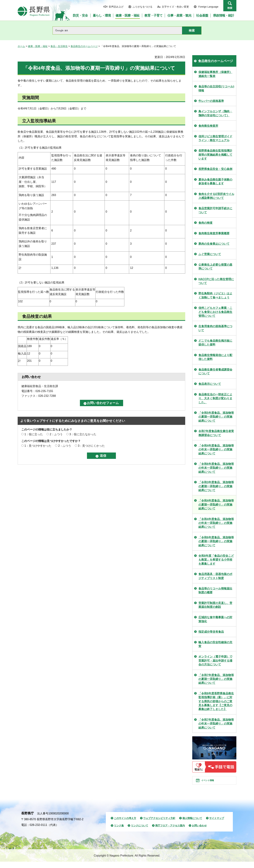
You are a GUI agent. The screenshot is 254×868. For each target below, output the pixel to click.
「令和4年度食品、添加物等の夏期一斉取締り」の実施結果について (216, 505)
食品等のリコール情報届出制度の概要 (215, 590)
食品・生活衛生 (59, 46)
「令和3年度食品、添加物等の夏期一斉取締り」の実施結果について (216, 486)
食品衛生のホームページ (84, 46)
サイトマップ (217, 824)
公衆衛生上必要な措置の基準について (215, 267)
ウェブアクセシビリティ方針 (159, 824)
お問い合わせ (199, 832)
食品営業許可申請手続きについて (215, 210)
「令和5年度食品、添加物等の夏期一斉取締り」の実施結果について (216, 417)
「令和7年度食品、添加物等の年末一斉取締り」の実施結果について (216, 724)
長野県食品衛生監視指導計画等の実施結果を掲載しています (215, 155)
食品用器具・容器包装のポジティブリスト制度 (215, 576)
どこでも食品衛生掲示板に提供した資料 (215, 343)
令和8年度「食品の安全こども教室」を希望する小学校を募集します (216, 560)
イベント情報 (212, 784)
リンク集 (119, 832)
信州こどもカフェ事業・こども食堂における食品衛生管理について (215, 312)
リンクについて (140, 832)
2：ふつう (56, 434)
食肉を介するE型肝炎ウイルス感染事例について (216, 196)
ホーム (21, 46)
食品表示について (210, 384)
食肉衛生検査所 (208, 126)
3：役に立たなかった (83, 434)
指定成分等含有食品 (211, 632)
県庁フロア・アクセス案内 (170, 832)
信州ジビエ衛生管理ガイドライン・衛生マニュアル (215, 138)
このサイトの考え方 (125, 824)
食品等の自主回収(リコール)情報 (216, 88)
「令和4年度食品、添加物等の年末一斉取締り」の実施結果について (216, 450)
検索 (230, 8)
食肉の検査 (205, 223)
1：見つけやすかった (38, 446)
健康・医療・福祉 (38, 46)
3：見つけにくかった (91, 446)
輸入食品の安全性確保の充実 (215, 644)
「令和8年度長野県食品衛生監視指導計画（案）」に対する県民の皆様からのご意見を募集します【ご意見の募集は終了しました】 (216, 701)
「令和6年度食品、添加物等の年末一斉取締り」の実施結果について (216, 468)
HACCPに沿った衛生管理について (216, 281)
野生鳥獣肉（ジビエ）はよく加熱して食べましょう (215, 295)
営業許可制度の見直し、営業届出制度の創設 (215, 605)
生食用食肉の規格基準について (215, 328)
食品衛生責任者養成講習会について (215, 372)
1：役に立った (34, 434)
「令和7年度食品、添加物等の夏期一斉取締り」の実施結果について (216, 679)
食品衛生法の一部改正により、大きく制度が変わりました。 (215, 398)
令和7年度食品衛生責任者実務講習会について (216, 433)
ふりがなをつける (143, 7)
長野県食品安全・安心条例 (215, 169)
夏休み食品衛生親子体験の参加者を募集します (215, 181)
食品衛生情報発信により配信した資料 (215, 357)
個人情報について (192, 824)
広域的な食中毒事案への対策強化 (215, 619)
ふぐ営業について (210, 254)
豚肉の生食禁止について (214, 244)
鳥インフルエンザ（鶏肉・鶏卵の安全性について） (215, 113)
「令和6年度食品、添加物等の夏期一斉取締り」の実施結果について (216, 541)
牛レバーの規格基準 (211, 101)
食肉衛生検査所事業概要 (214, 233)
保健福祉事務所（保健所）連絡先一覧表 (215, 74)
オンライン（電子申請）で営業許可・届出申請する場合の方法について (215, 661)
